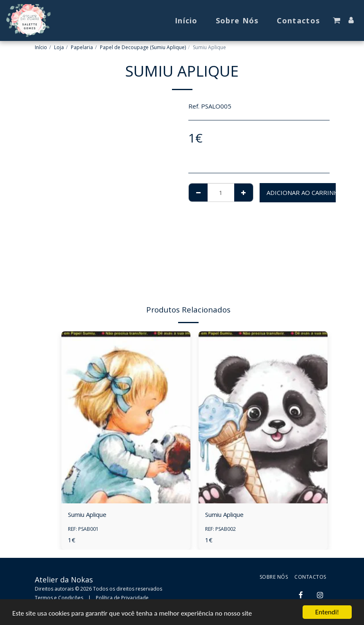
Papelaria (82, 47)
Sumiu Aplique (87, 514)
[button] (337, 20)
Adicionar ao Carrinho (305, 192)
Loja (59, 47)
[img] (126, 417)
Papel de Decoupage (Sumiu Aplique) (143, 47)
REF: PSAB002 (220, 529)
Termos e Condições (59, 598)
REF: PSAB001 (83, 529)
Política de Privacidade (122, 598)
